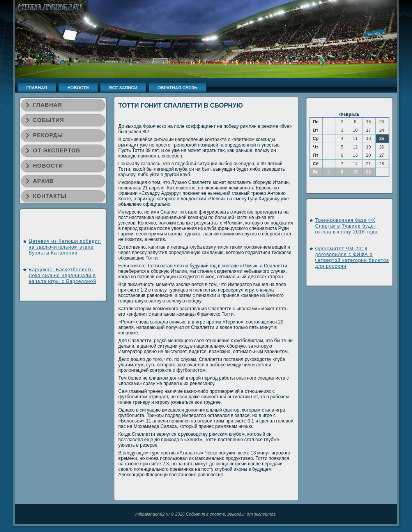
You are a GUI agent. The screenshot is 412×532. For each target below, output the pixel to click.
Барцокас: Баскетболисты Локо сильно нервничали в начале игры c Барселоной (63, 276)
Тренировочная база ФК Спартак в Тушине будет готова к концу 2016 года (347, 226)
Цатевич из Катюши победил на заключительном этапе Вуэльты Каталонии (65, 247)
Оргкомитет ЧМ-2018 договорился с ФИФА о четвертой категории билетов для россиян (352, 257)
